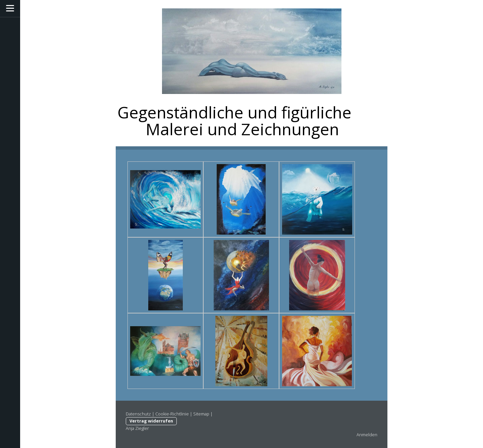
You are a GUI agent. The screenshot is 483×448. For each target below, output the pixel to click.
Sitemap (201, 414)
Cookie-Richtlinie (172, 414)
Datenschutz (138, 414)
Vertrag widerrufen (151, 421)
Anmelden (367, 435)
